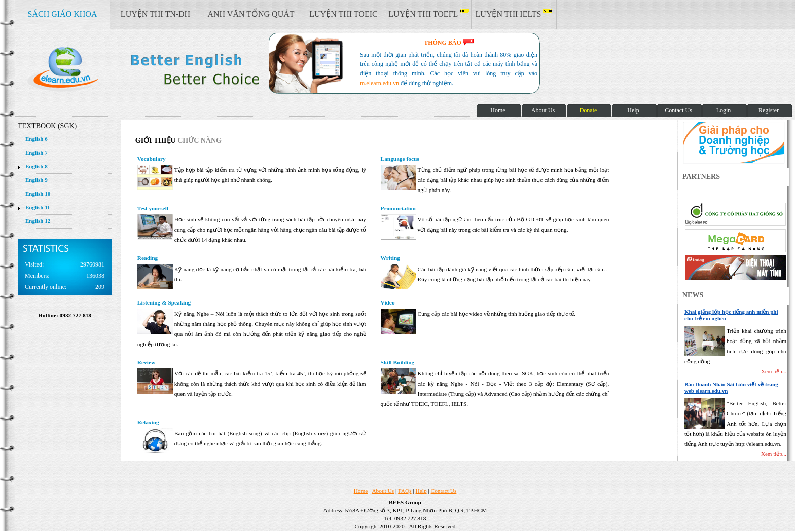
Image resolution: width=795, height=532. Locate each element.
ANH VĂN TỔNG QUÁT (251, 14)
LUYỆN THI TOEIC (343, 14)
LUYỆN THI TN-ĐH (155, 14)
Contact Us (444, 491)
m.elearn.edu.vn (380, 83)
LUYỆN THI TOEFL (428, 14)
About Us (383, 491)
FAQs (405, 491)
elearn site (161, 68)
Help (421, 491)
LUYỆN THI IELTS (514, 14)
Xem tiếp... (774, 371)
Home (361, 491)
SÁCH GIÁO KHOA (63, 14)
